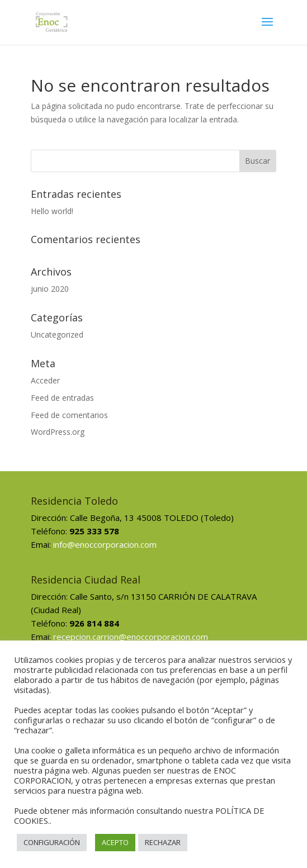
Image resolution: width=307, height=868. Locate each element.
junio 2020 (50, 289)
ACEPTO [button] (115, 842)
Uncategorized (57, 335)
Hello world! (52, 211)
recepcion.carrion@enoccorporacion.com (131, 637)
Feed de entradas (62, 398)
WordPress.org (58, 432)
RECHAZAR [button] (163, 842)
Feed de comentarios (69, 415)
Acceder (45, 380)
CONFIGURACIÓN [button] (52, 842)
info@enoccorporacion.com (105, 544)
